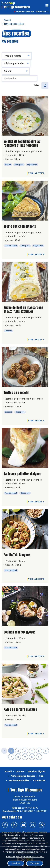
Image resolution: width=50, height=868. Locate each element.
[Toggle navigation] (47, 6)
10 (32, 757)
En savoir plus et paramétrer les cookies (25, 857)
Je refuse (16, 863)
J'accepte (35, 863)
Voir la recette (36, 173)
